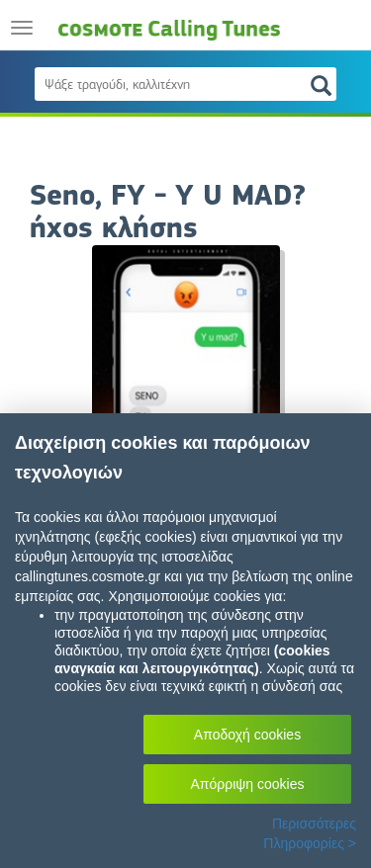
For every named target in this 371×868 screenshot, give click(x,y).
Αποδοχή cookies (247, 735)
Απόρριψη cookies (248, 784)
